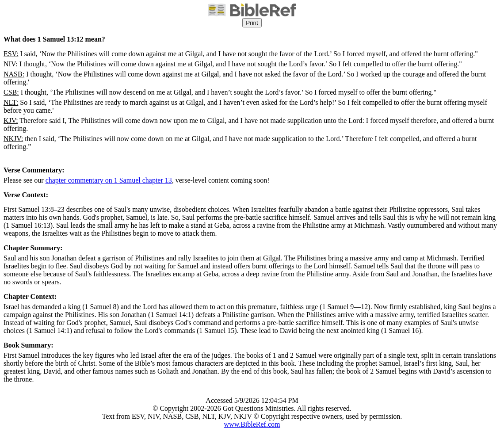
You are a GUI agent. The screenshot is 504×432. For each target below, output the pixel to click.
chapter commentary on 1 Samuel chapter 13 (109, 180)
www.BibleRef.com (252, 424)
